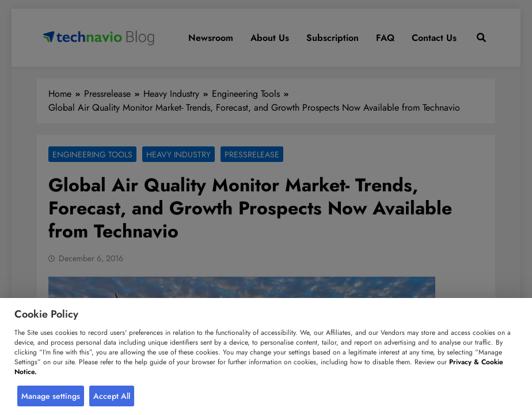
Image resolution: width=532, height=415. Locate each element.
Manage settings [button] (51, 396)
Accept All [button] (112, 396)
